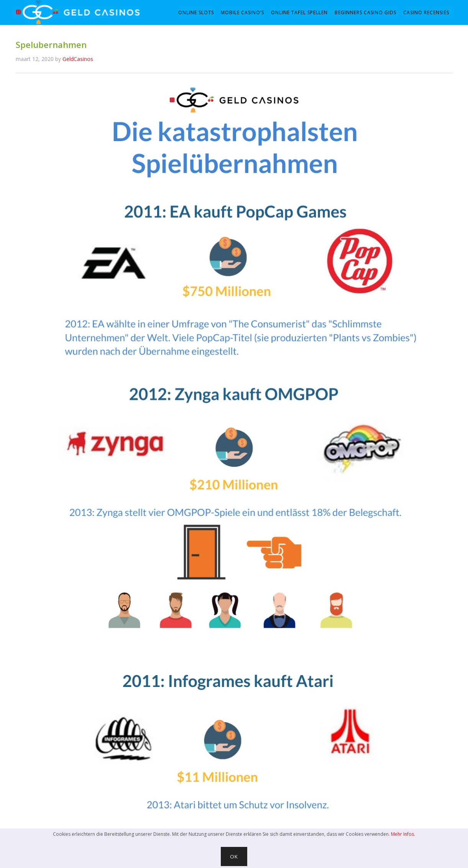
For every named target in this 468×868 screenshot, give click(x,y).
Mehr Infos (402, 834)
